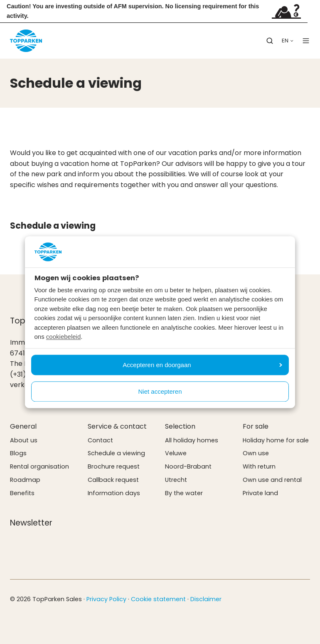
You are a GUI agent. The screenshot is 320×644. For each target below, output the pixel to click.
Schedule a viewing (116, 453)
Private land (260, 493)
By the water (184, 493)
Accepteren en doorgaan (202, 365)
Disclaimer (206, 599)
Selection (180, 426)
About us (24, 440)
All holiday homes (192, 440)
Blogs (18, 453)
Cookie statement (158, 599)
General (23, 426)
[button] (270, 41)
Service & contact (117, 426)
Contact (100, 440)
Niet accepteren (160, 391)
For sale (256, 426)
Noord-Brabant (188, 466)
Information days (114, 493)
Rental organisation (39, 466)
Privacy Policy (106, 599)
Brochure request (114, 466)
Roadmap (25, 480)
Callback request (113, 480)
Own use (256, 453)
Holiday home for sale (276, 440)
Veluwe (176, 453)
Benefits (22, 493)
